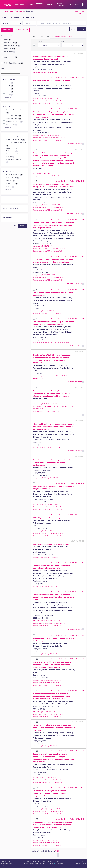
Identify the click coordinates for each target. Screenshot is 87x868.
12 (37, 421)
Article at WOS (57, 104)
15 (37, 515)
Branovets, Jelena (14, 121)
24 (37, 788)
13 (37, 457)
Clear (73, 29)
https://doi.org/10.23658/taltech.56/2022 (46, 404)
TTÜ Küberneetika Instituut (16, 144)
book (8, 40)
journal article (11, 43)
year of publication (11, 79)
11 (36, 388)
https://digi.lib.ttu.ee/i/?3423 (42, 173)
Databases (9, 11)
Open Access (11, 57)
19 (37, 635)
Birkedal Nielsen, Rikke (15, 111)
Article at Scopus (59, 101)
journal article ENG (76, 77)
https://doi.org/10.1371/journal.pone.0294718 (47, 809)
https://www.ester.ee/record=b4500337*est (47, 176)
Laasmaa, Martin (14, 118)
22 (37, 722)
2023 (10, 88)
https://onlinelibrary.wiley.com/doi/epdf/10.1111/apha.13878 (51, 343)
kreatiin (10, 187)
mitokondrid (12, 184)
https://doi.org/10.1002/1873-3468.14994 (46, 275)
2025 (10, 82)
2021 (10, 94)
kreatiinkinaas (13, 178)
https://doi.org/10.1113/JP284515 (43, 246)
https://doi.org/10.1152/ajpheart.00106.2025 (47, 621)
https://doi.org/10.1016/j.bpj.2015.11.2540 (45, 746)
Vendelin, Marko (14, 115)
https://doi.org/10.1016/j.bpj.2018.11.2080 (45, 557)
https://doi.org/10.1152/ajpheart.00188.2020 (47, 205)
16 (37, 541)
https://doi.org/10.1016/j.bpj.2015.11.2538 (45, 478)
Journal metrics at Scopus (42, 101)
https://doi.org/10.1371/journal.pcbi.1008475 (46, 504)
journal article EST (58, 77)
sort (63, 42)
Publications (19, 11)
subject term (9, 171)
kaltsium (10, 181)
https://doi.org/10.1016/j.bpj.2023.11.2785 (45, 586)
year (3, 69)
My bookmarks (80, 12)
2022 (10, 91)
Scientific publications (14, 63)
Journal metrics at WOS (41, 104)
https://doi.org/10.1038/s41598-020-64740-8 (47, 680)
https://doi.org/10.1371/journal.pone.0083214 (47, 98)
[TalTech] (8, 4)
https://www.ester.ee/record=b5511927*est (46, 411)
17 (37, 562)
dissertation (10, 52)
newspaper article (12, 46)
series (6, 199)
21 (37, 691)
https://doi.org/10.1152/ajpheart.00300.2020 (47, 135)
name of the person (12, 208)
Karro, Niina (12, 124)
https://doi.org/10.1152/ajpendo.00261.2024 (47, 447)
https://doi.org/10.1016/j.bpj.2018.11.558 (45, 72)
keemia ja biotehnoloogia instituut (15, 155)
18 (37, 592)
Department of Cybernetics (12, 150)
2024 (10, 85)
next (64, 855)
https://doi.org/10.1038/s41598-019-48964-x (47, 840)
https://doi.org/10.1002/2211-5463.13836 (45, 311)
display (40, 42)
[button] (84, 4)
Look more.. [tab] (59, 36)
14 (37, 483)
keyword (7, 218)
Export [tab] (72, 36)
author (7, 107)
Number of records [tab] (41, 36)
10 (37, 352)
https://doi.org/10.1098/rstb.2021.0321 (45, 777)
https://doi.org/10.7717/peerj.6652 (43, 531)
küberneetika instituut (16, 140)
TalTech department (12, 137)
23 (37, 751)
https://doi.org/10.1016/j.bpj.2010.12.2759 (45, 654)
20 (37, 659)
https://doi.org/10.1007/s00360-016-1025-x (46, 712)
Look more (8, 98)
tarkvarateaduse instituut (15, 161)
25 (37, 819)
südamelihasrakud (14, 175)
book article (10, 49)
